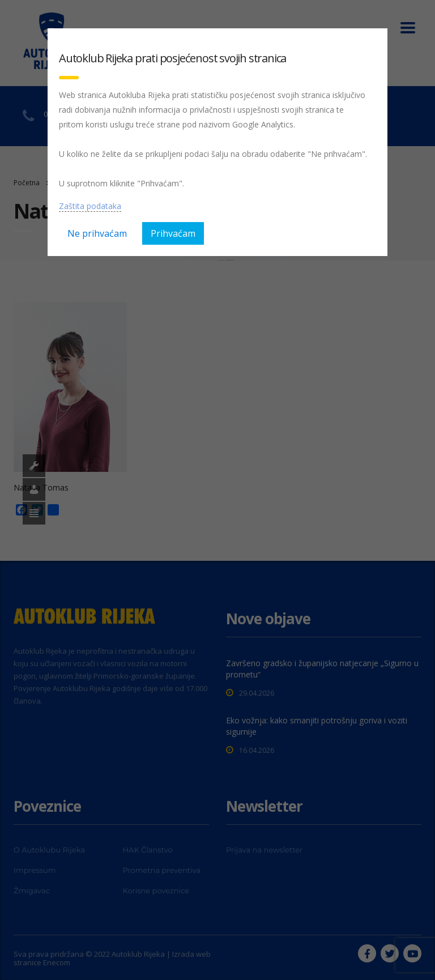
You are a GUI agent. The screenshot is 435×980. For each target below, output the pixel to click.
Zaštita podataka (90, 206)
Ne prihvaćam (97, 233)
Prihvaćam (173, 233)
